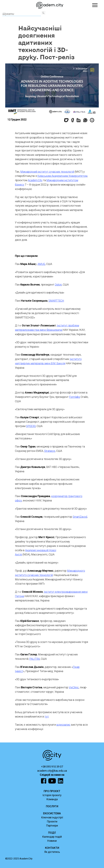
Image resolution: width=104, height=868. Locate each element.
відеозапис (63, 725)
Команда (52, 799)
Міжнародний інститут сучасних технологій (47, 172)
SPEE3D (31, 426)
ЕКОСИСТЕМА (52, 813)
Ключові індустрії (52, 817)
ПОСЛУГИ (52, 806)
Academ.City (35, 180)
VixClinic (74, 687)
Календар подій (52, 837)
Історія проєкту (52, 795)
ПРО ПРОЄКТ (52, 791)
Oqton (58, 285)
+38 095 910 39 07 (52, 767)
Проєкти (52, 821)
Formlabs (75, 397)
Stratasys (50, 451)
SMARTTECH (56, 301)
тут (47, 717)
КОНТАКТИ (52, 848)
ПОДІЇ (52, 833)
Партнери (52, 826)
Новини (52, 841)
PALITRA (35, 659)
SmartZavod (80, 517)
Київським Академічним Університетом (62, 176)
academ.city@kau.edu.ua (52, 771)
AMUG (41, 264)
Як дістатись (52, 852)
